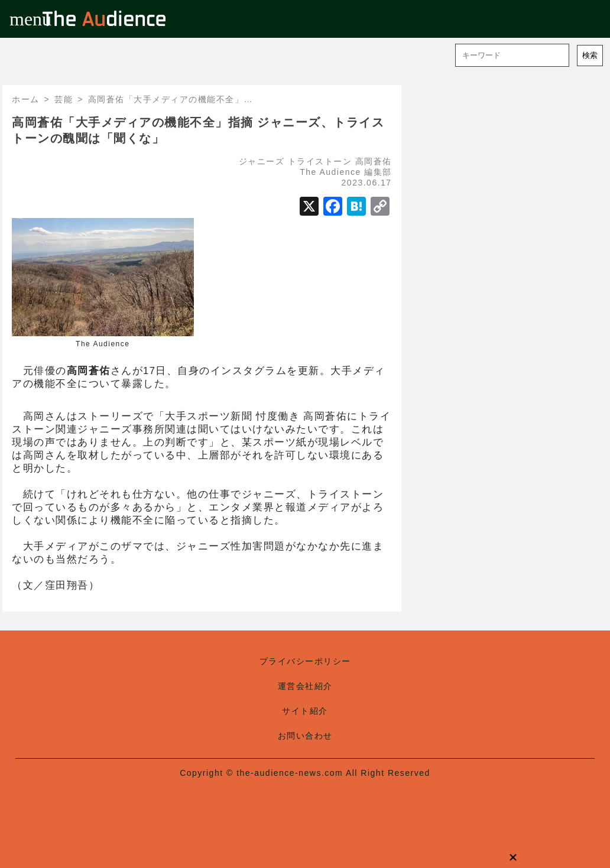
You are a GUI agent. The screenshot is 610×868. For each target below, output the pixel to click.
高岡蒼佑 (374, 161)
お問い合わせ (305, 736)
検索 (590, 55)
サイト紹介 (305, 711)
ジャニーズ (262, 161)
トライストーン (320, 161)
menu (19, 19)
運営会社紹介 (305, 686)
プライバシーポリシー (305, 661)
